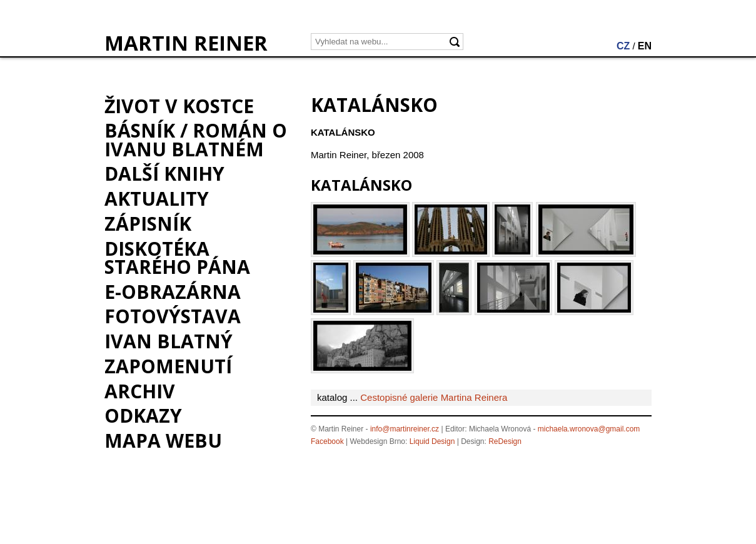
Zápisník (148, 224)
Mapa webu (163, 441)
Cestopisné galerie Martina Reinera (434, 397)
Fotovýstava (173, 316)
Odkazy (143, 416)
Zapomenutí (168, 366)
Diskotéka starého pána (177, 258)
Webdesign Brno (378, 441)
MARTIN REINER (186, 43)
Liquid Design (432, 441)
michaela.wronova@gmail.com (589, 429)
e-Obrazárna (173, 292)
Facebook (327, 441)
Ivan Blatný (169, 341)
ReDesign (505, 441)
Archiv (140, 391)
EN (645, 46)
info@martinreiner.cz (405, 429)
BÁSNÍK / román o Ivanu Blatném (196, 139)
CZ (623, 46)
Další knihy (164, 174)
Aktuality (157, 199)
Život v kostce (179, 106)
